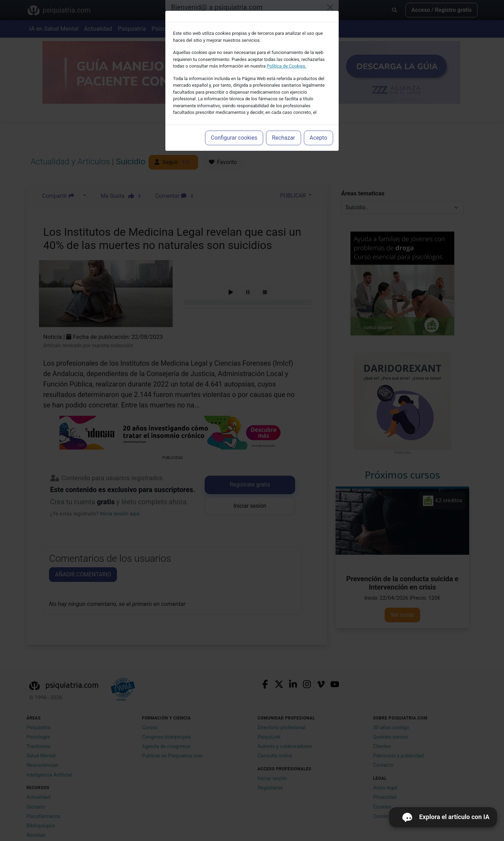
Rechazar (283, 138)
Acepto (318, 138)
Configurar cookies (234, 138)
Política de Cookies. (286, 66)
